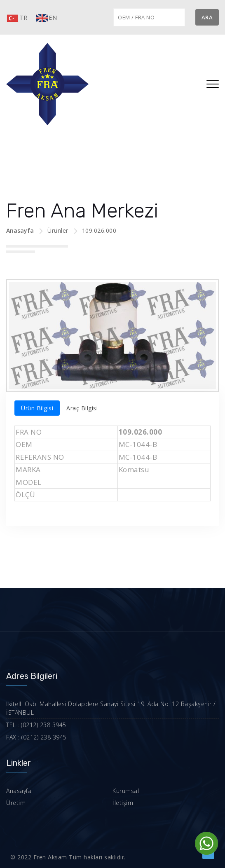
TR (17, 18)
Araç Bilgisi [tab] (82, 408)
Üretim (16, 803)
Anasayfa (20, 230)
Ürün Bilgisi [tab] (37, 408)
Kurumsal (126, 791)
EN (46, 18)
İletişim (123, 803)
